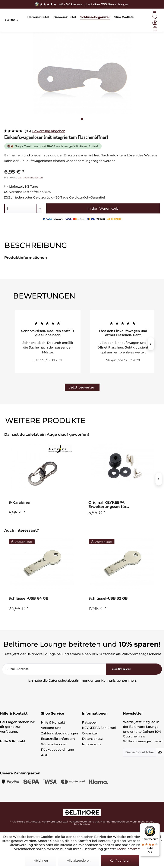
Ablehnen (41, 861)
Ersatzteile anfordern (58, 739)
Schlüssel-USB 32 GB (108, 598)
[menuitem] (38, 17)
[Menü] (155, 11)
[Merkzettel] (155, 17)
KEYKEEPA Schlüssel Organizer (99, 730)
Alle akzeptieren (79, 861)
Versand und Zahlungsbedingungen (59, 730)
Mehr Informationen (134, 849)
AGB (45, 755)
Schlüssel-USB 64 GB (29, 598)
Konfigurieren (120, 861)
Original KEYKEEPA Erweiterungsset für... (109, 505)
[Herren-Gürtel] (38, 17)
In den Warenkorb (103, 208)
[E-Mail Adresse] (54, 669)
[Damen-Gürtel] (65, 17)
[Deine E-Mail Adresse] (139, 752)
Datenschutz (92, 739)
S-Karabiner (20, 502)
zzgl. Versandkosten (30, 178)
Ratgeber (89, 722)
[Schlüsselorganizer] (95, 17)
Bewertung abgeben (49, 131)
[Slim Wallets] (124, 17)
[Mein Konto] (155, 23)
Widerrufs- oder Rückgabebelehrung (58, 747)
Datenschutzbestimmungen (71, 680)
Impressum (91, 744)
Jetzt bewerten (82, 387)
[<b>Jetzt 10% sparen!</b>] (134, 669)
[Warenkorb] (155, 29)
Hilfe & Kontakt (53, 722)
